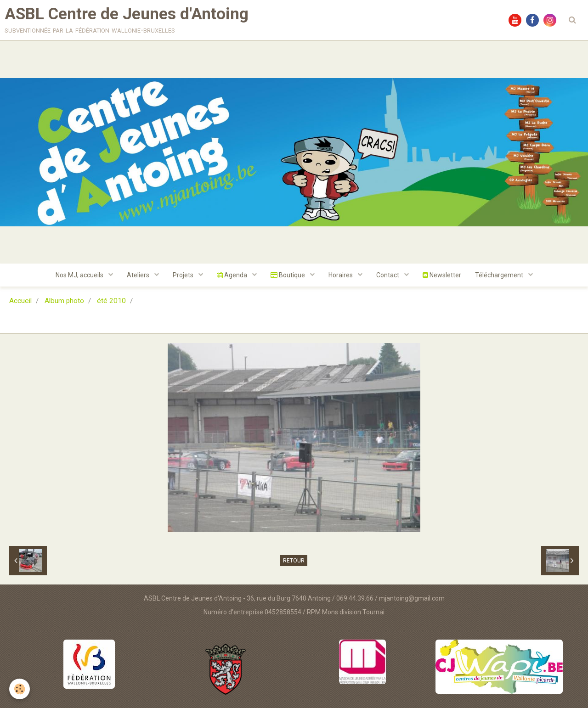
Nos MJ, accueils (80, 275)
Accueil (20, 301)
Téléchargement (500, 275)
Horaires (341, 275)
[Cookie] (20, 689)
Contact (388, 275)
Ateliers (139, 275)
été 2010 (111, 301)
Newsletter (442, 275)
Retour (294, 561)
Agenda (233, 275)
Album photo (64, 301)
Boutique (288, 275)
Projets (184, 275)
